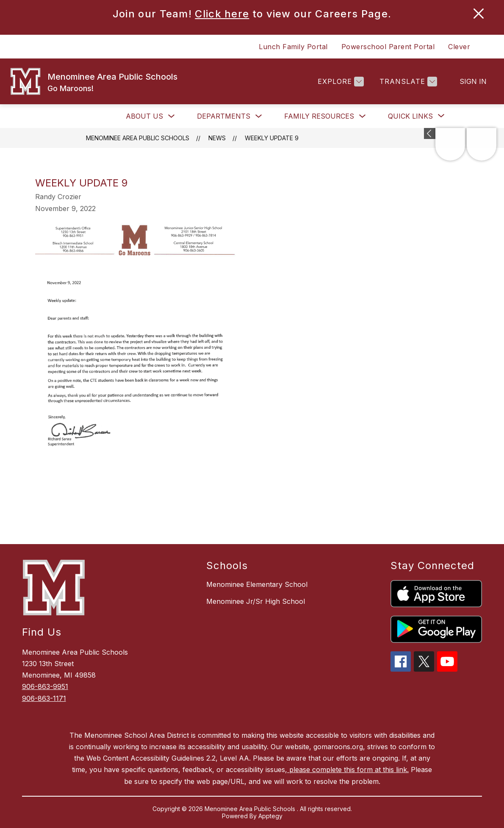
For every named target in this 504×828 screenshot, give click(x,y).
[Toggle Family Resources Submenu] (363, 116)
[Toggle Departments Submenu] (259, 116)
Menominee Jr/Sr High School (256, 601)
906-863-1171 (44, 698)
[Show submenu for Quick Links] (410, 116)
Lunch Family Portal (293, 47)
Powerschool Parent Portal (388, 47)
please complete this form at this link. (348, 770)
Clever (459, 47)
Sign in (473, 81)
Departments (224, 116)
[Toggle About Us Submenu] (172, 116)
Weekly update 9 (272, 138)
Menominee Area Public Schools (138, 138)
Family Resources (319, 116)
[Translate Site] (407, 82)
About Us (144, 116)
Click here (222, 14)
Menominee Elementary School (257, 584)
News (217, 138)
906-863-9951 (45, 686)
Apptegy (270, 816)
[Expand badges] (430, 133)
